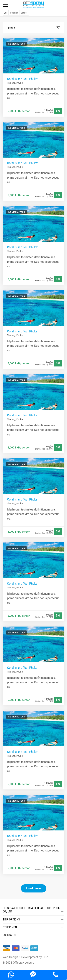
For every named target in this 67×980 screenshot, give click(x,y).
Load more (34, 888)
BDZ (45, 957)
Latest (24, 13)
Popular (14, 13)
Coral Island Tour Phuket (23, 79)
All (6, 13)
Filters (11, 28)
